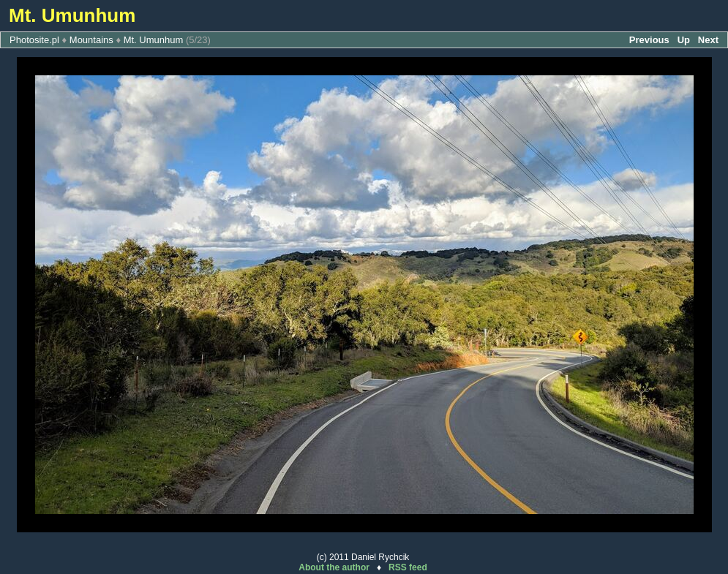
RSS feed (408, 567)
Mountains (91, 40)
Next (708, 40)
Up (684, 40)
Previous (649, 40)
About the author (334, 567)
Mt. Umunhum (154, 40)
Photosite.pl (34, 40)
